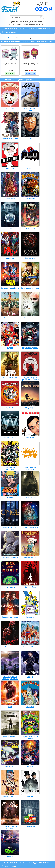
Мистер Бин (30, 438)
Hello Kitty (10, 108)
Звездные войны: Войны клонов (10, 289)
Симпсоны (30, 617)
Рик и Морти (10, 587)
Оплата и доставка (34, 28)
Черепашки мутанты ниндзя (30, 738)
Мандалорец (30, 408)
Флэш (10, 707)
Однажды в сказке (10, 527)
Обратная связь (9, 32)
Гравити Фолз (30, 228)
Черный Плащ (10, 767)
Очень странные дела (30, 527)
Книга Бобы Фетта (10, 378)
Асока (30, 138)
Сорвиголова (10, 647)
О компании (48, 28)
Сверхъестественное (10, 617)
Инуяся (10, 348)
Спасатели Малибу (30, 647)
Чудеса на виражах (10, 796)
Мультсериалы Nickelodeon (30, 468)
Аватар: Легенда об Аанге (30, 109)
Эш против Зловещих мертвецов (10, 827)
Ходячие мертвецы (10, 737)
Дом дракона (30, 258)
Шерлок (30, 796)
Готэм (10, 228)
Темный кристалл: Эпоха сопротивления (10, 678)
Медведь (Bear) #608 (10, 64)
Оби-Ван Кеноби (30, 497)
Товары (22, 28)
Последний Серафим (10, 557)
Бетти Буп (10, 168)
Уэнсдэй (30, 677)
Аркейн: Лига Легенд (10, 138)
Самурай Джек (30, 587)
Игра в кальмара (10, 318)
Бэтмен (30, 168)
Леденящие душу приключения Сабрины (30, 379)
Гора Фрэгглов (30, 198)
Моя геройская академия (10, 468)
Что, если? (30, 767)
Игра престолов (30, 318)
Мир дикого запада (10, 438)
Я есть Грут (10, 856)
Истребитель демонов (30, 348)
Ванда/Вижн (10, 198)
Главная (6, 28)
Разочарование (30, 557)
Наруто (10, 497)
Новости (14, 28)
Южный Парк (30, 826)
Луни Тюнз (10, 408)
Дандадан (10, 258)
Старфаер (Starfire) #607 (30, 64)
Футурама (30, 707)
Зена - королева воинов (30, 288)
